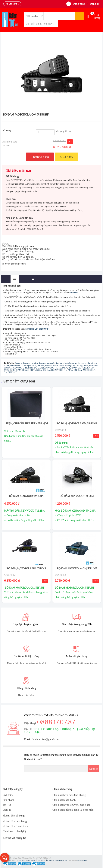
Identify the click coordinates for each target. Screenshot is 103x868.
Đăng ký (95, 4)
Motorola (74, 293)
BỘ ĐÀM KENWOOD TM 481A (26, 496)
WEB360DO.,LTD (84, 860)
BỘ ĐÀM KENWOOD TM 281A (77, 496)
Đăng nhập (79, 4)
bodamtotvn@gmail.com (46, 739)
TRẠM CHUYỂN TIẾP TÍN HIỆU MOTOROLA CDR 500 (26, 423)
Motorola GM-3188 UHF (37, 329)
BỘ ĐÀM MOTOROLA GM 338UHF (77, 568)
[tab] (15, 279)
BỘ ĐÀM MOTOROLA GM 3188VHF (77, 423)
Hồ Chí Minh (11, 4)
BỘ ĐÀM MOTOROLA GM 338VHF (26, 568)
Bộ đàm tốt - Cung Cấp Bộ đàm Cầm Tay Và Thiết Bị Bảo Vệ (43, 860)
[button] (5, 858)
